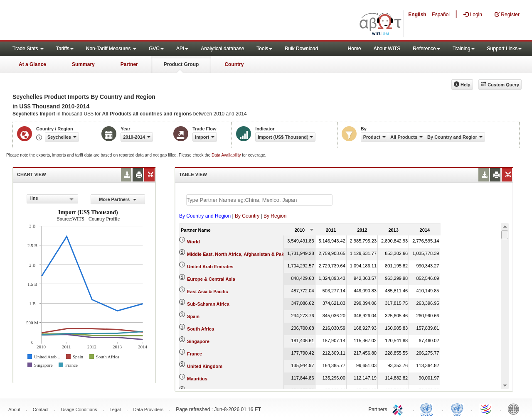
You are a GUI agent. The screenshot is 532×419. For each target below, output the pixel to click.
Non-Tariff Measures (111, 49)
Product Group (181, 64)
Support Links (504, 49)
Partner (129, 64)
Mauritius (197, 379)
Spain (193, 316)
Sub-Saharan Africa (208, 304)
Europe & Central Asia (211, 279)
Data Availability (227, 155)
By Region (275, 216)
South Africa (201, 329)
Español (441, 15)
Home (355, 49)
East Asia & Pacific (208, 292)
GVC (156, 49)
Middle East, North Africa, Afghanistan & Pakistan (241, 254)
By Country (247, 216)
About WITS (387, 49)
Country (234, 64)
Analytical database (222, 49)
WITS (83, 21)
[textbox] (259, 200)
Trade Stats (28, 49)
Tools (264, 49)
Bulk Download (301, 49)
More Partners (118, 199)
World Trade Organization (486, 409)
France (195, 354)
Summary (83, 64)
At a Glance (32, 64)
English (417, 15)
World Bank (515, 409)
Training (464, 49)
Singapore (198, 341)
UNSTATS (457, 409)
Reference (426, 49)
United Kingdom (205, 366)
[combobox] (52, 199)
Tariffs (65, 49)
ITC (399, 409)
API (182, 49)
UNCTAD (428, 409)
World (193, 242)
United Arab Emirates (210, 267)
